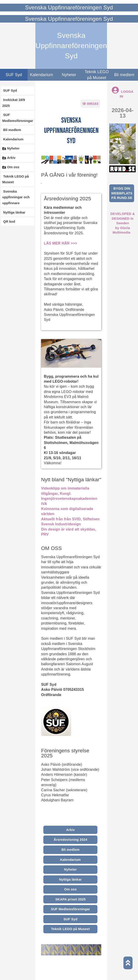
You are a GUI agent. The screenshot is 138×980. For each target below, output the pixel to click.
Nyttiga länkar (70, 879)
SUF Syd (14, 75)
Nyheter (69, 75)
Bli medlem (70, 850)
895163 (90, 104)
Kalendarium (41, 75)
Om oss (70, 889)
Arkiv (70, 830)
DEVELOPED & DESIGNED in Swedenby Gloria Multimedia (123, 223)
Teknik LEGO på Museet (97, 75)
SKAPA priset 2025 (70, 899)
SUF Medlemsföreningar (70, 909)
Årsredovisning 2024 (70, 840)
